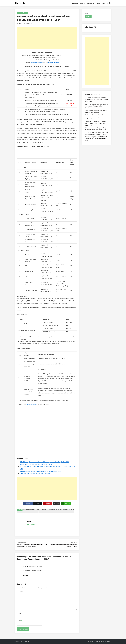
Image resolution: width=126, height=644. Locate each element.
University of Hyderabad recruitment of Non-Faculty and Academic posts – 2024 (96, 100)
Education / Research (23, 13)
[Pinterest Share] (47, 504)
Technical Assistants (45, 512)
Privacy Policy (100, 3)
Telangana (55, 512)
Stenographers (33, 512)
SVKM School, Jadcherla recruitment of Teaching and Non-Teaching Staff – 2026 (44, 462)
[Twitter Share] (38, 504)
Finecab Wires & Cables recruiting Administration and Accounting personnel (96, 117)
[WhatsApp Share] (66, 504)
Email (20, 621)
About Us (82, 3)
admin (20, 23)
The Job (20, 3)
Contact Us (91, 3)
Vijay (86, 132)
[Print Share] (57, 504)
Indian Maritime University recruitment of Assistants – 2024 (38, 474)
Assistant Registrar (42, 510)
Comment (21, 592)
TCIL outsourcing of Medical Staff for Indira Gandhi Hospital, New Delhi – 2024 (95, 123)
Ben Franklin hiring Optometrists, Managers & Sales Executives (96, 106)
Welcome (75, 3)
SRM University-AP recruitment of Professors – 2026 (36, 464)
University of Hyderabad (67, 512)
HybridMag (108, 641)
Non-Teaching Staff (68, 510)
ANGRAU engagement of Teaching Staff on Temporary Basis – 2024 (40, 471)
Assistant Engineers (29, 510)
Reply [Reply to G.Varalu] (26, 575)
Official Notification (32, 405)
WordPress (99, 641)
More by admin (32, 524)
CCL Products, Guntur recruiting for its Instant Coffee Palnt (96, 139)
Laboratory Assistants (55, 510)
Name (19, 613)
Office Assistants (23, 512)
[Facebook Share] (28, 504)
